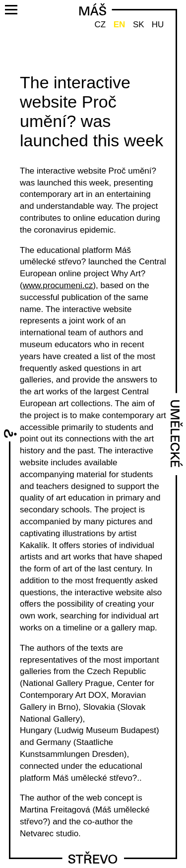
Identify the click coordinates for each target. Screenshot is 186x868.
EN (120, 25)
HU (158, 25)
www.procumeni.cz (58, 285)
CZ (100, 25)
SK (139, 25)
